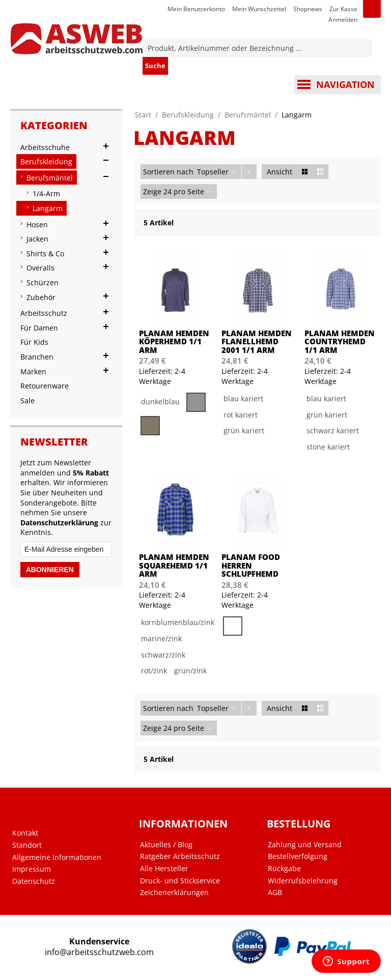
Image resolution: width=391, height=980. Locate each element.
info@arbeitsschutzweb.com (99, 952)
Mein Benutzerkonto (196, 9)
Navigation (345, 84)
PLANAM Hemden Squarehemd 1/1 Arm (174, 566)
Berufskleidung (188, 115)
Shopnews (308, 9)
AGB (275, 893)
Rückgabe (284, 869)
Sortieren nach (168, 172)
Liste (320, 172)
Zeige (152, 191)
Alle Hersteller (164, 869)
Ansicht (280, 172)
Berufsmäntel (248, 115)
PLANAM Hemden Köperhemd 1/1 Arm (174, 342)
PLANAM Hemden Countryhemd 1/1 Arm (340, 342)
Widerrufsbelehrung (303, 881)
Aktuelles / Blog (166, 845)
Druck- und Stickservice (180, 881)
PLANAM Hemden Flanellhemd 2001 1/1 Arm (257, 342)
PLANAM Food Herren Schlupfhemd (251, 566)
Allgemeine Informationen (57, 857)
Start (143, 115)
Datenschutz (34, 881)
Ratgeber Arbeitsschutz (180, 856)
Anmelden (343, 20)
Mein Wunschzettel (259, 9)
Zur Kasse (343, 9)
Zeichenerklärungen (174, 893)
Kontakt (25, 833)
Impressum (32, 869)
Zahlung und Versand (305, 845)
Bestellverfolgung (298, 856)
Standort (27, 845)
